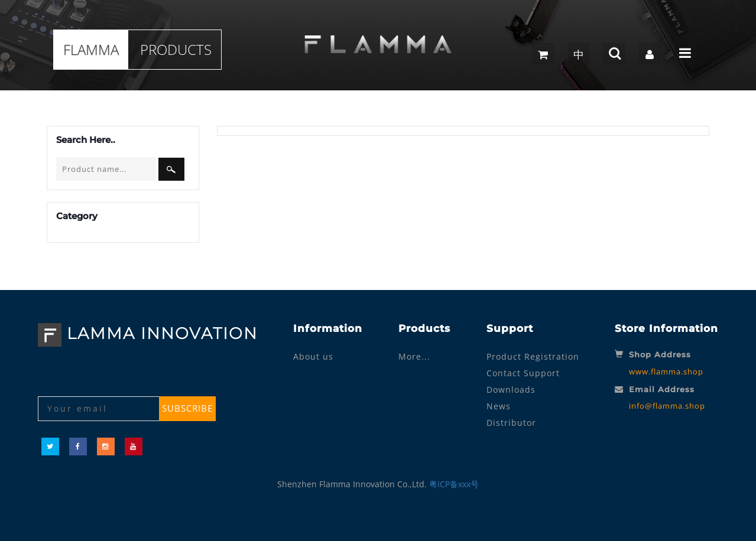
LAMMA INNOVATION (148, 333)
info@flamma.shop (667, 406)
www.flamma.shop (666, 372)
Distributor (511, 423)
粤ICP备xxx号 (454, 484)
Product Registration (533, 356)
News (499, 406)
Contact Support (523, 373)
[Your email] (100, 409)
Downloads (511, 390)
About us (313, 356)
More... (414, 356)
